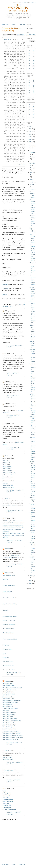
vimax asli (5, 610)
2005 (30, 131)
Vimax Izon (6, 645)
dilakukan (9, 525)
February (33, 189)
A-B (29, 52)
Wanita (10, 523)
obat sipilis (6, 710)
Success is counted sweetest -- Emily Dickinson (33, 520)
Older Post (22, 24)
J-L (29, 86)
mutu (22, 533)
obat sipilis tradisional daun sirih (12, 700)
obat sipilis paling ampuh (10, 690)
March (32, 185)
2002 (30, 139)
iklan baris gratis (7, 757)
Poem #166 (5, 284)
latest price (16, 557)
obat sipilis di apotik (8, 692)
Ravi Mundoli (20, 35)
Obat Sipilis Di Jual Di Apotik (11, 731)
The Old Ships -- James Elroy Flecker (33, 549)
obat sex (5, 483)
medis (4, 527)
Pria (4, 523)
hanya (22, 523)
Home (14, 24)
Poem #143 (5, 288)
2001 (30, 142)
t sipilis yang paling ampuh (10, 708)
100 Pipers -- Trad (32, 230)
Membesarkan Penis (9, 666)
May (31, 179)
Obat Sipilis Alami (8, 717)
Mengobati (9, 521)
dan (6, 523)
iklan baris (8, 751)
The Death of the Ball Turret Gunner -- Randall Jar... (33, 253)
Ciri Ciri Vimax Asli (8, 662)
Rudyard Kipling (23, 164)
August (32, 168)
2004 (30, 134)
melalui (14, 525)
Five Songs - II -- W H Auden (32, 238)
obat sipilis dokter (8, 704)
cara (12, 527)
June (31, 175)
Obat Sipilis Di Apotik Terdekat (11, 733)
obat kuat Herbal (7, 471)
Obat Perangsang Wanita (10, 639)
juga (4, 529)
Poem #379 (5, 294)
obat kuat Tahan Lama (9, 473)
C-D (34, 52)
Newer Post (5, 24)
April (31, 182)
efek (23, 535)
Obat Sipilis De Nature (9, 729)
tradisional (6, 531)
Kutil (14, 521)
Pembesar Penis (7, 649)
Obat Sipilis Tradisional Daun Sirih (12, 688)
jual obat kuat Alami (8, 475)
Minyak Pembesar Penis (10, 616)
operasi (16, 527)
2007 (30, 126)
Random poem (31, 34)
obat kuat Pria (7, 469)
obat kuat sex (6, 465)
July (31, 172)
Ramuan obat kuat (8, 479)
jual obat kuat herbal (8, 487)
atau (20, 527)
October (32, 157)
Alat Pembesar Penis (9, 585)
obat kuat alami (7, 467)
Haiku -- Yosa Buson (32, 195)
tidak (19, 523)
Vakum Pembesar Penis (10, 598)
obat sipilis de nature (9, 686)
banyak (11, 529)
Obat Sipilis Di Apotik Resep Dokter (13, 737)
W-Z (34, 67)
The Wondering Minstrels (18, 8)
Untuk (4, 521)
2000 (30, 581)
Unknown (7, 549)
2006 (30, 129)
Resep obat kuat (7, 477)
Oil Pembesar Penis (8, 629)
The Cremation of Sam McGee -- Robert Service (32, 384)
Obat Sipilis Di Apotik (9, 715)
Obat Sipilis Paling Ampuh (10, 719)
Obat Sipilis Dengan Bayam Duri (12, 721)
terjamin (15, 535)
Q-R (34, 62)
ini (17, 523)
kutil (4, 533)
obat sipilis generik (8, 706)
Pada (22, 521)
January (32, 576)
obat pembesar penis (9, 575)
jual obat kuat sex (8, 485)
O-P (29, 62)
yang (11, 535)
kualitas (7, 535)
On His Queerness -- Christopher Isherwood (33, 293)
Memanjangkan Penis (9, 670)
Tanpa (14, 523)
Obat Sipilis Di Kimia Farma (11, 739)
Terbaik (7, 533)
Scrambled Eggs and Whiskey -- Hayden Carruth (33, 565)
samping (5, 537)
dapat (4, 525)
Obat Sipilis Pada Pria (9, 723)
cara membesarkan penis (10, 505)
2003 (30, 137)
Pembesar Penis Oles (9, 625)
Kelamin (18, 521)
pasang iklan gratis (8, 759)
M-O (33, 86)
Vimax (4, 653)
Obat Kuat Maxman (8, 633)
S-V (29, 91)
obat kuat (7, 456)
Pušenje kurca (9, 771)
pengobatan (20, 525)
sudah (7, 529)
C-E (33, 81)
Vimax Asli (6, 658)
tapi (22, 527)
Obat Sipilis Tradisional (9, 713)
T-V (29, 67)
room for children (15, 555)
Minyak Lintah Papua (9, 621)
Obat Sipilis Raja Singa (9, 725)
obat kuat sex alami (8, 481)
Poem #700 (8, 39)
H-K (29, 57)
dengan (9, 527)
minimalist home (7, 557)
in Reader (33, 2)
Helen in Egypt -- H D (33, 500)
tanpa (20, 535)
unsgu (6, 498)
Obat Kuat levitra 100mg (10, 604)
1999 (30, 583)
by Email (25, 2)
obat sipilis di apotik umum (10, 702)
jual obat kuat (6, 462)
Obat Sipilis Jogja (8, 684)
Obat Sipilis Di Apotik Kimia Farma (12, 735)
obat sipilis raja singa (9, 694)
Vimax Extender (7, 592)
